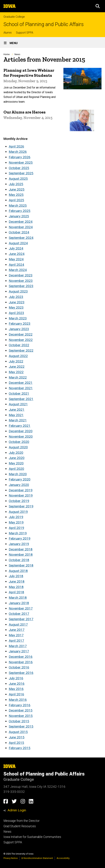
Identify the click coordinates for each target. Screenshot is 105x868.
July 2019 (16, 517)
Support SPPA (25, 33)
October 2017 (19, 614)
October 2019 (19, 501)
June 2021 (17, 410)
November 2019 (21, 495)
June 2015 (17, 737)
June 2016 (17, 684)
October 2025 (19, 168)
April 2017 (16, 641)
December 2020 (21, 431)
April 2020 (16, 469)
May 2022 (16, 372)
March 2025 (18, 206)
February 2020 (20, 479)
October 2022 (19, 345)
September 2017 (21, 619)
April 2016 (16, 694)
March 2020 (18, 474)
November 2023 (21, 281)
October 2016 (19, 667)
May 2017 (16, 635)
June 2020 (17, 458)
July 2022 (16, 361)
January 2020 (19, 485)
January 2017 (19, 651)
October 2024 (19, 232)
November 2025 (21, 163)
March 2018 (18, 598)
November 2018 (21, 555)
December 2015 (21, 710)
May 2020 (16, 463)
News (17, 54)
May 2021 (16, 415)
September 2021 (21, 399)
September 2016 (21, 673)
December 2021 (21, 383)
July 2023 (16, 297)
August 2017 (18, 625)
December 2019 (21, 490)
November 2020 (21, 437)
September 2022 (21, 351)
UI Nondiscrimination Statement (37, 858)
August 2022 (18, 356)
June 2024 (17, 254)
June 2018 (17, 581)
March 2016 (18, 700)
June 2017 (17, 630)
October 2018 (19, 560)
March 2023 (18, 318)
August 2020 (18, 447)
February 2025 (20, 211)
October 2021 (19, 394)
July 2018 (16, 576)
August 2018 (18, 571)
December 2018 (21, 549)
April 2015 (16, 743)
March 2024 (18, 270)
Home (7, 54)
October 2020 (19, 442)
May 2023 (16, 307)
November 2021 (21, 388)
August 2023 (18, 291)
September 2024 (21, 238)
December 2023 (21, 275)
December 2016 (21, 657)
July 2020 (16, 453)
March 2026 (18, 152)
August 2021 (18, 404)
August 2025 (18, 179)
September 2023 (21, 286)
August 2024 (18, 243)
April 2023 (16, 313)
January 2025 (19, 216)
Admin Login (17, 810)
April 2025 (16, 200)
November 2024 (21, 227)
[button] (98, 6)
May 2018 (16, 587)
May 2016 (16, 689)
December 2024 (21, 222)
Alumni (8, 33)
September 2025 (21, 173)
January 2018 (19, 603)
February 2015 (20, 748)
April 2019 (16, 528)
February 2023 (20, 324)
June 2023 (17, 302)
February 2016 (20, 705)
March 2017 (18, 646)
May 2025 (16, 195)
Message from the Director (21, 821)
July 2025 (16, 184)
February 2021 (20, 426)
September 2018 (21, 565)
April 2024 (16, 265)
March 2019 (18, 533)
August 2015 (18, 732)
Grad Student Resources (20, 826)
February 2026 (20, 157)
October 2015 (19, 721)
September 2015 (21, 726)
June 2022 (17, 367)
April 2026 (16, 146)
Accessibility (63, 858)
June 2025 (17, 189)
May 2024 (16, 259)
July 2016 (16, 678)
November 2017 (21, 608)
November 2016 (21, 662)
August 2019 (18, 512)
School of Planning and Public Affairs (44, 24)
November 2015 (21, 716)
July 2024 (16, 248)
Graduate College (14, 17)
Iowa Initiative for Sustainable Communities (32, 837)
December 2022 (21, 334)
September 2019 (21, 506)
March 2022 (18, 377)
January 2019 (19, 544)
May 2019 (16, 522)
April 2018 (16, 592)
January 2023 (19, 329)
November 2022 (21, 340)
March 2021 (18, 420)
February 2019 (20, 538)
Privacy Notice (11, 858)
